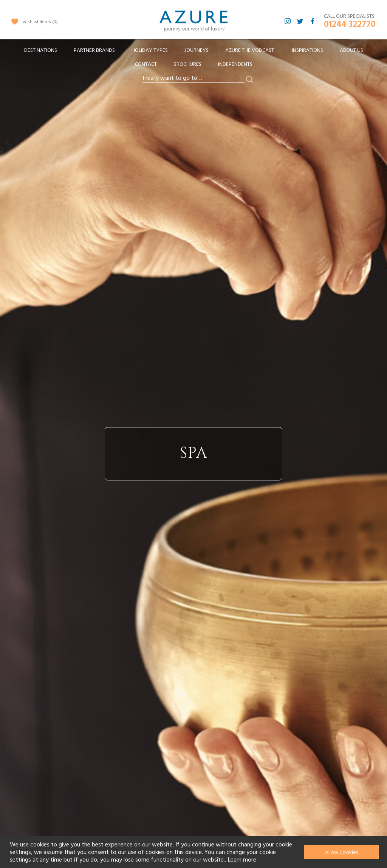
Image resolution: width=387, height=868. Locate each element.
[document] (194, 852)
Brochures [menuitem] (187, 64)
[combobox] (193, 78)
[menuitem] (41, 51)
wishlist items (40, 22)
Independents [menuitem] (235, 64)
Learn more (242, 860)
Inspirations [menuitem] (307, 50)
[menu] (193, 60)
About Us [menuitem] (351, 50)
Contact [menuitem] (146, 64)
